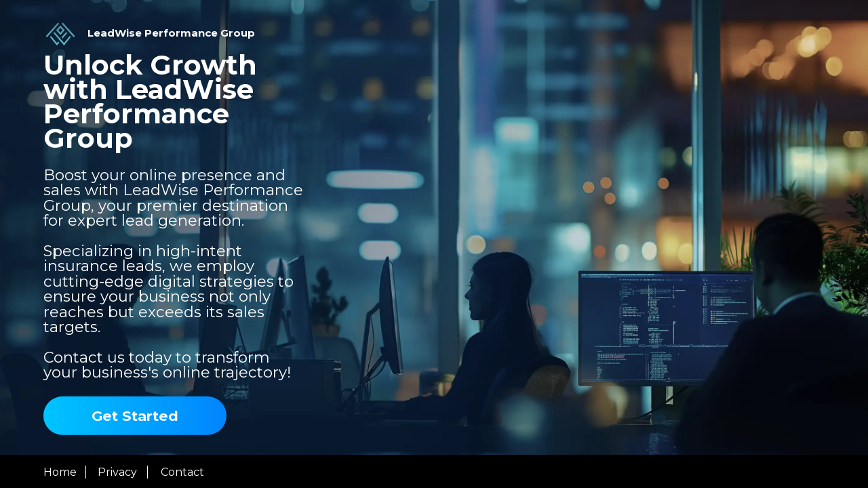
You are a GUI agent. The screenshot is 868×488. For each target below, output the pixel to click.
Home (60, 472)
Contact (182, 472)
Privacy (117, 472)
